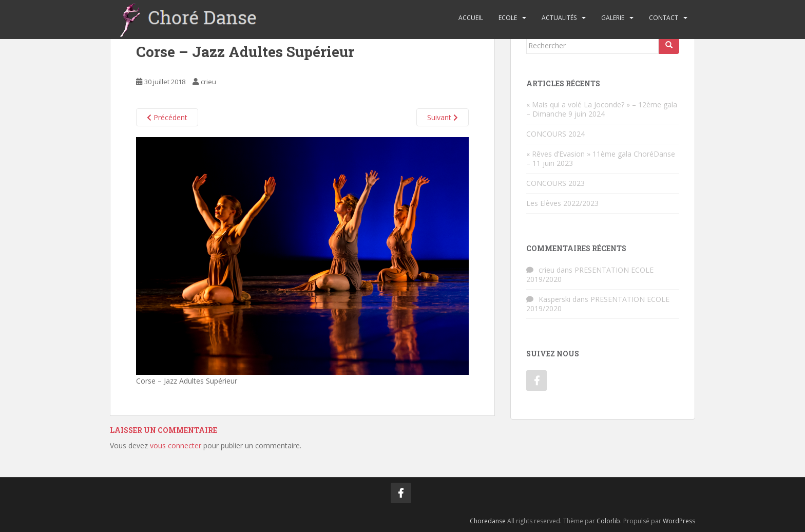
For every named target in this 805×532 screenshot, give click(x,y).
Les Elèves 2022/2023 (562, 203)
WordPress (679, 521)
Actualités (559, 18)
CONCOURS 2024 (555, 134)
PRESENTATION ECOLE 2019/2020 (590, 274)
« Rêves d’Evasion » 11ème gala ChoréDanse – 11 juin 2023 (601, 158)
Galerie (613, 18)
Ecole (508, 18)
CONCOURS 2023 (555, 183)
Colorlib (608, 521)
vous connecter (176, 445)
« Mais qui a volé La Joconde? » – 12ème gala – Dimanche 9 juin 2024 (602, 109)
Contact (664, 18)
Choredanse (488, 521)
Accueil (471, 18)
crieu (208, 82)
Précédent (167, 117)
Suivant (443, 117)
